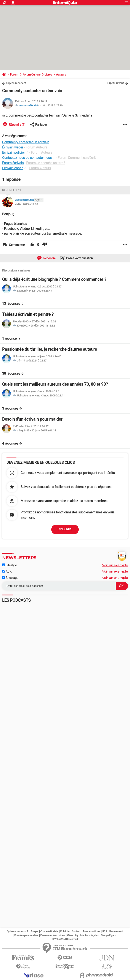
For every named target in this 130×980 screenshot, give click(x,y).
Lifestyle (10, 565)
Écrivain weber (13, 147)
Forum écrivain (13, 163)
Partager (39, 125)
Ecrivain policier (14, 152)
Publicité (65, 931)
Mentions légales (89, 935)
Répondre (49, 258)
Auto (7, 571)
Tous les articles (91, 931)
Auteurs (61, 74)
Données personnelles (26, 935)
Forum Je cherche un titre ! (45, 163)
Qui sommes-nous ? (18, 931)
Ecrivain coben (13, 168)
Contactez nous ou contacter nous (27, 158)
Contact (76, 931)
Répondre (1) (17, 125)
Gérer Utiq (73, 935)
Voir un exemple (115, 565)
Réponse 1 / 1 (12, 190)
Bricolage (10, 578)
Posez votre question (79, 258)
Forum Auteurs (37, 147)
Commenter (17, 245)
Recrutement (116, 931)
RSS (105, 931)
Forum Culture (31, 74)
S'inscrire (65, 529)
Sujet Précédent (16, 83)
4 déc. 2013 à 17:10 (51, 105)
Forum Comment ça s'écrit (77, 158)
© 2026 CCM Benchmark (65, 939)
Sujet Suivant (116, 83)
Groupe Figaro (108, 935)
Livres (48, 74)
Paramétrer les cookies (53, 935)
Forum (14, 74)
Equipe (34, 931)
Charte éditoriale (49, 931)
